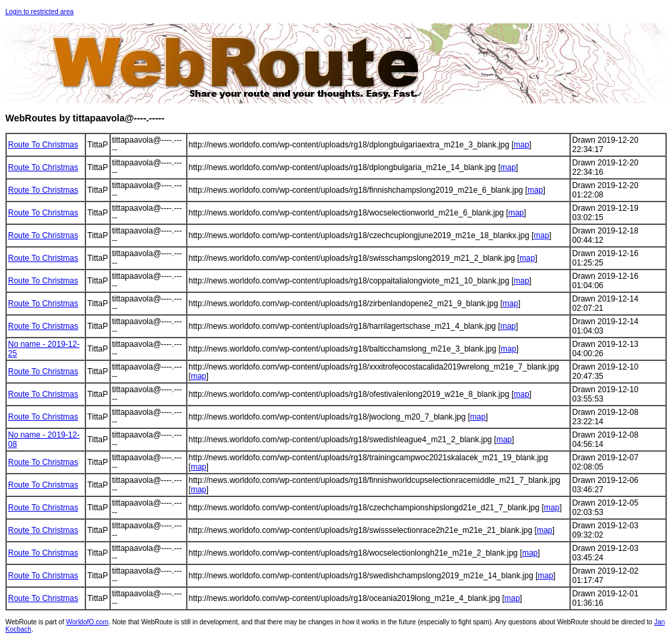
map (521, 145)
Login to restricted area (39, 12)
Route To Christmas (43, 145)
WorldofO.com (87, 622)
